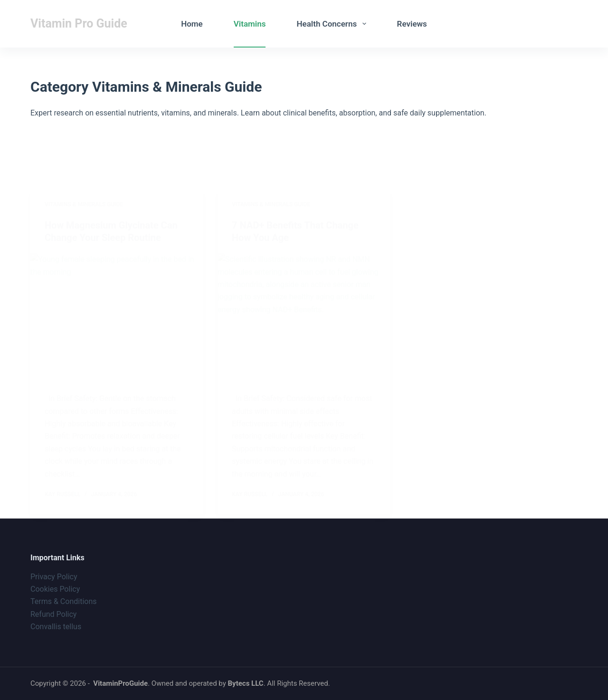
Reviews (412, 24)
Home (192, 24)
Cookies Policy (55, 589)
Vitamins (250, 24)
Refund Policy (53, 614)
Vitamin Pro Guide (79, 24)
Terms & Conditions (64, 601)
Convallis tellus (56, 627)
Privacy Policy (54, 577)
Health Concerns (333, 24)
